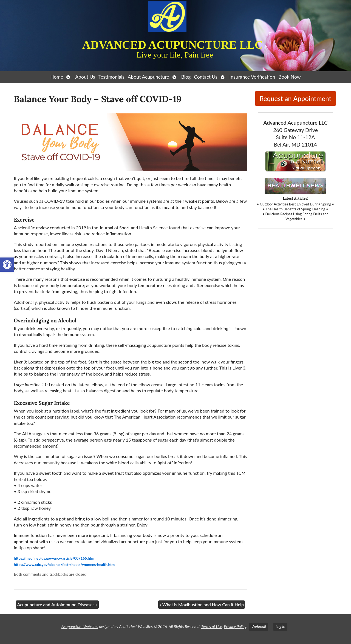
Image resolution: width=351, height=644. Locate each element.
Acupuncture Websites (80, 627)
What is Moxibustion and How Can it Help (202, 604)
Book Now (289, 77)
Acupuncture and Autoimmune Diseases (57, 604)
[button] (7, 265)
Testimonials (111, 77)
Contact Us (206, 77)
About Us (85, 77)
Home (57, 77)
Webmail (259, 627)
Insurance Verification (252, 77)
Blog (186, 77)
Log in (280, 627)
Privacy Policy (235, 627)
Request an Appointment (295, 98)
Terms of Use (212, 627)
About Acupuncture (148, 77)
